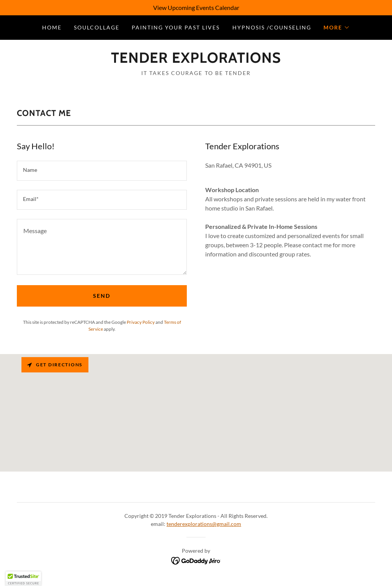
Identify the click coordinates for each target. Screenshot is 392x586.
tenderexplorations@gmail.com (204, 524)
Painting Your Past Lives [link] (176, 27)
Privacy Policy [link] (141, 322)
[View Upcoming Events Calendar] (196, 8)
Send (102, 296)
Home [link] (52, 27)
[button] (337, 28)
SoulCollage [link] (97, 27)
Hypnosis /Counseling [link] (272, 27)
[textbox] (102, 171)
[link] (196, 60)
